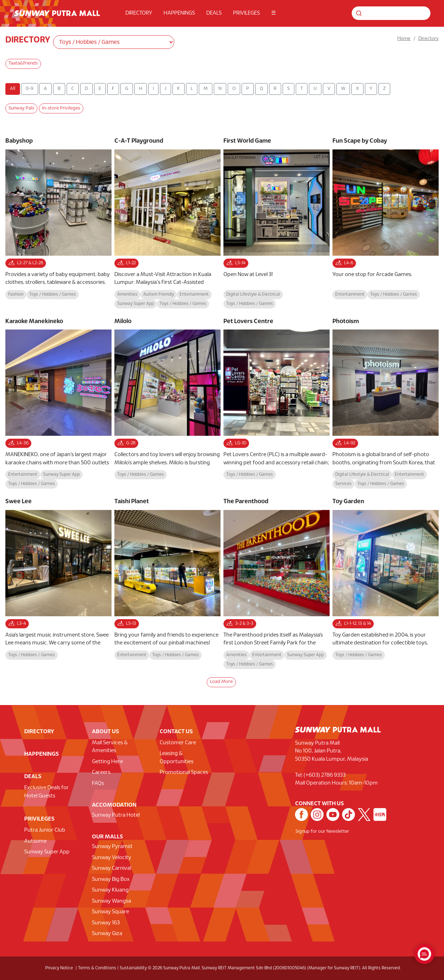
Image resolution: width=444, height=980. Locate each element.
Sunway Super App (136, 304)
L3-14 (236, 263)
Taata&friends (23, 63)
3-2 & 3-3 (240, 624)
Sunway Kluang (110, 890)
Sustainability (133, 968)
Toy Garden (348, 502)
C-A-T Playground (139, 141)
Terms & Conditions (97, 968)
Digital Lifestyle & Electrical (253, 294)
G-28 (126, 443)
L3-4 (17, 624)
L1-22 (127, 263)
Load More (221, 682)
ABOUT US (105, 732)
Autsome (35, 841)
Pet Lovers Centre (248, 321)
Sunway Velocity (112, 858)
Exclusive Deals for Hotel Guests (47, 792)
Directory (428, 39)
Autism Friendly (159, 294)
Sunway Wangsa (112, 901)
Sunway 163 (106, 923)
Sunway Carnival (112, 868)
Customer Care (178, 743)
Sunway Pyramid (112, 847)
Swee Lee (19, 502)
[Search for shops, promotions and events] (399, 13)
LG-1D (236, 443)
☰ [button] (273, 13)
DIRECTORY (139, 13)
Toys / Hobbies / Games (53, 294)
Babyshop (19, 141)
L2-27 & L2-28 (26, 263)
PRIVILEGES (246, 13)
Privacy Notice (59, 968)
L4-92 (345, 443)
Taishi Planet (132, 502)
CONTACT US (176, 732)
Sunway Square (110, 912)
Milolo (123, 321)
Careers (101, 772)
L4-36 (18, 443)
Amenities (127, 294)
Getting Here (107, 762)
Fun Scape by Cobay (360, 141)
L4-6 (344, 263)
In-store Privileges (61, 108)
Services (344, 484)
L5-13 (127, 624)
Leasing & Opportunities (177, 758)
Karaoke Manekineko (34, 321)
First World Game (247, 141)
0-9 (30, 89)
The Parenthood (246, 502)
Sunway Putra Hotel (116, 815)
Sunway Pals (21, 108)
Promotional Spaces (184, 772)
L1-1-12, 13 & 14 (353, 624)
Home (404, 39)
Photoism (346, 321)
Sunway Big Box (111, 879)
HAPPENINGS (179, 13)
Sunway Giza (107, 934)
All (13, 89)
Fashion (16, 294)
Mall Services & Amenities (110, 747)
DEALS (214, 13)
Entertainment (194, 294)
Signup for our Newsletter (322, 832)
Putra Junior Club (45, 830)
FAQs (98, 784)
